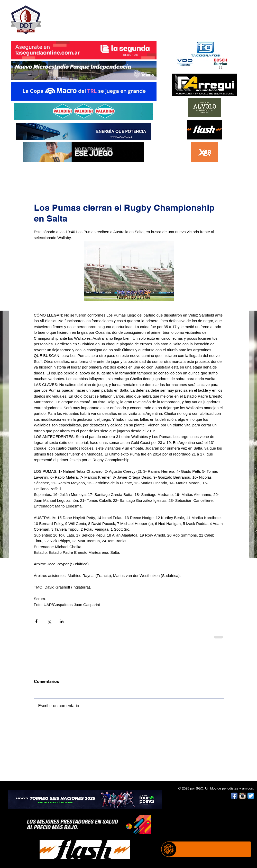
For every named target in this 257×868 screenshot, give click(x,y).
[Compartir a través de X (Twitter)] (49, 621)
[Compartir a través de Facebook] (36, 621)
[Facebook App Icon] (234, 796)
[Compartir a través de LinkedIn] (62, 621)
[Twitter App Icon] (251, 796)
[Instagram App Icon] (242, 796)
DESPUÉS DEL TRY (80, 17)
